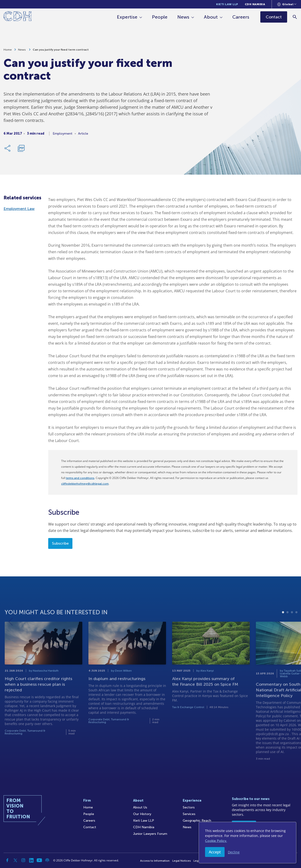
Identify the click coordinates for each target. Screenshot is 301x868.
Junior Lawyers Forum (150, 834)
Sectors (189, 807)
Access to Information (155, 861)
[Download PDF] (21, 150)
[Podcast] (47, 860)
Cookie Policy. (216, 841)
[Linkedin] (31, 860)
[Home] (18, 17)
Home (8, 52)
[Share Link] (8, 150)
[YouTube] (39, 860)
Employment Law (19, 209)
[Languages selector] (287, 4)
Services (189, 814)
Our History (142, 814)
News (184, 17)
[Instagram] (23, 860)
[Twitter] (15, 860)
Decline (234, 852)
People (160, 17)
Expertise (128, 17)
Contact (90, 827)
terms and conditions (80, 478)
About (211, 17)
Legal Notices (182, 861)
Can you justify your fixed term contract (61, 52)
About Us (140, 807)
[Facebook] (7, 860)
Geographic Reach (197, 821)
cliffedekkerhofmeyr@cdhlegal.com (85, 484)
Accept (215, 852)
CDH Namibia (255, 4)
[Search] (295, 17)
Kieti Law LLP (227, 4)
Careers (241, 17)
